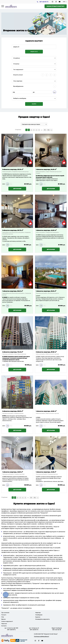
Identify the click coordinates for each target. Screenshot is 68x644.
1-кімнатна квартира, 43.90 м (46, 411)
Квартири (38, 613)
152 (48, 130)
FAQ (3, 617)
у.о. (55, 92)
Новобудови (39, 615)
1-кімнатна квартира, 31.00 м (46, 291)
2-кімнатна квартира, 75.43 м (13, 352)
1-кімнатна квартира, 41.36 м (46, 472)
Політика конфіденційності (41, 636)
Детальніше (17, 189)
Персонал (4, 624)
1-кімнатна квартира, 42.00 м (46, 230)
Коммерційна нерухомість (42, 619)
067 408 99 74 (11, 630)
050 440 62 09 (57, 630)
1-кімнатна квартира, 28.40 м (13, 291)
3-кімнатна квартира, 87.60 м (46, 352)
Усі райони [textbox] (17, 58)
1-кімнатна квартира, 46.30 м (13, 472)
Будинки (38, 617)
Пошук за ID (34, 52)
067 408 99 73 (44, 2)
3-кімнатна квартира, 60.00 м (13, 169)
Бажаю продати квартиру (56, 6)
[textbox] (34, 98)
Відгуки (3, 619)
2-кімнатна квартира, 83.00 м (13, 411)
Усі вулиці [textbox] (16, 64)
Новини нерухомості (7, 621)
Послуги (4, 615)
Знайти (34, 104)
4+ (55, 75)
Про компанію (5, 613)
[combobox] (34, 58)
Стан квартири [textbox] (18, 81)
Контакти (4, 626)
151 (45, 130)
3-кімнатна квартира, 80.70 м (13, 230)
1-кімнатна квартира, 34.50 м (46, 169)
